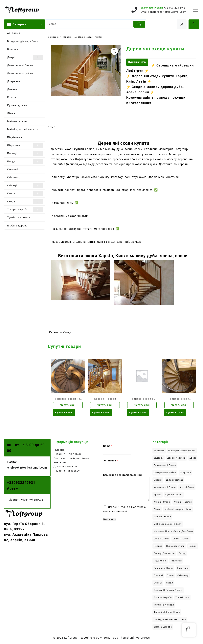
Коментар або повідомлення (122, 476)
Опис (52, 127)
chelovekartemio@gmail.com (168, 12)
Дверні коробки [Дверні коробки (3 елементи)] (176, 459)
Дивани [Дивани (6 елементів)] (158, 481)
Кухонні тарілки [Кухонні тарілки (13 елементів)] (183, 503)
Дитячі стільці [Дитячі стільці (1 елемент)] (175, 481)
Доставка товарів (65, 467)
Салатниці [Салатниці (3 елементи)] (183, 569)
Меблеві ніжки (17, 121)
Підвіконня (15, 137)
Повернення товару (67, 471)
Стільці (25, 186)
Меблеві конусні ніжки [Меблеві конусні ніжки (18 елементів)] (178, 510)
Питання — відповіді (67, 455)
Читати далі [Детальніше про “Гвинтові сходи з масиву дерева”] (142, 405)
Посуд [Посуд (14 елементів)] (182, 554)
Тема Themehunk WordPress (131, 638)
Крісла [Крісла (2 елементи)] (158, 495)
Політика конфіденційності (72, 459)
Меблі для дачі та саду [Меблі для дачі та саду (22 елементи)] (168, 525)
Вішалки (13, 49)
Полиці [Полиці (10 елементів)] (193, 547)
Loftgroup (71, 638)
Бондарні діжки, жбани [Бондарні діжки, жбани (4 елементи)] (182, 451)
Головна (59, 450)
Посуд (25, 162)
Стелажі (12, 169)
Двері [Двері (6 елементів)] (193, 459)
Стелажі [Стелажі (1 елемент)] (158, 576)
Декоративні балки (20, 65)
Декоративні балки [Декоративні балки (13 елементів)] (165, 466)
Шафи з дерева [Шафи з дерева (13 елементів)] (163, 627)
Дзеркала (14, 81)
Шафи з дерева (17, 226)
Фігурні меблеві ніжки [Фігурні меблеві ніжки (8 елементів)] (167, 613)
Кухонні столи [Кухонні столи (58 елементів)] (162, 503)
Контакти (60, 463)
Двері (25, 57)
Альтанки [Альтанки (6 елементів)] (159, 451)
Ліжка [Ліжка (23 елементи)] (157, 510)
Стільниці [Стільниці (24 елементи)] (183, 576)
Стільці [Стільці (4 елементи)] (158, 583)
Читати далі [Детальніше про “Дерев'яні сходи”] (105, 405)
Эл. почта (111, 461)
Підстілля (25, 145)
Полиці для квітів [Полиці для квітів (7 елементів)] (164, 554)
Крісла (12, 97)
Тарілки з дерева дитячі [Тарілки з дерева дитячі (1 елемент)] (168, 591)
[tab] (53, 127)
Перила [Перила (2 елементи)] (158, 547)
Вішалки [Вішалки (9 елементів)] (158, 459)
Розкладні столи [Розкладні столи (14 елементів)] (163, 569)
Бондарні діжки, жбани (23, 41)
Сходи (25, 202)
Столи (25, 193)
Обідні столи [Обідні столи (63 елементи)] (161, 539)
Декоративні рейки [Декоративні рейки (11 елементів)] (165, 473)
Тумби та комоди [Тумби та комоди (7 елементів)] (164, 605)
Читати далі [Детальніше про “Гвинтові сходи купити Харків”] (179, 405)
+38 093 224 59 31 (175, 8)
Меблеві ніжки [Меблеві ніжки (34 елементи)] (162, 517)
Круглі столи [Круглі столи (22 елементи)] (187, 488)
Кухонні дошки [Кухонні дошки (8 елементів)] (174, 495)
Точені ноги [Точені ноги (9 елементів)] (182, 598)
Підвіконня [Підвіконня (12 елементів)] (160, 561)
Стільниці (14, 177)
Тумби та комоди (19, 217)
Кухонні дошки (17, 105)
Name (108, 447)
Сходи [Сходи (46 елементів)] (170, 583)
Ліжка (11, 113)
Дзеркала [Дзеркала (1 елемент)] (185, 473)
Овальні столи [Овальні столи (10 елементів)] (181, 539)
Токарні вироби (25, 210)
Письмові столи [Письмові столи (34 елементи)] (175, 547)
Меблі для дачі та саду (23, 129)
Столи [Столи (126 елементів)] (170, 576)
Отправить (110, 520)
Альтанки (14, 33)
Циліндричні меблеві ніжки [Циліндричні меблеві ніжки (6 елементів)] (170, 620)
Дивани (12, 89)
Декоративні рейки (20, 73)
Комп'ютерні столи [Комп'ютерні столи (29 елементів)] (165, 488)
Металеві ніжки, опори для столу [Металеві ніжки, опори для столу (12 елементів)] (173, 532)
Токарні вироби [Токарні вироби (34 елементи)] (163, 598)
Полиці (25, 153)
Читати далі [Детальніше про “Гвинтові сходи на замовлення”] (68, 405)
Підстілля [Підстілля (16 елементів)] (176, 561)
